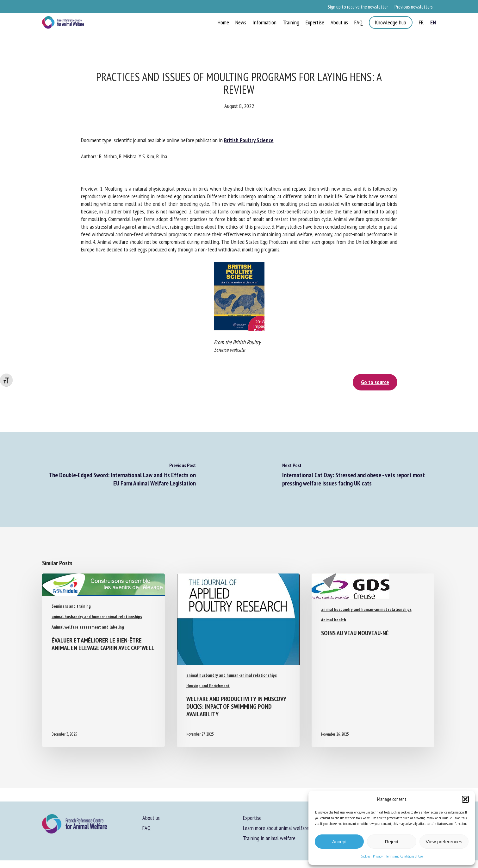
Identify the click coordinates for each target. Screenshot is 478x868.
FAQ (146, 828)
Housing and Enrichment (208, 686)
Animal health (334, 620)
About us (151, 818)
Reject (392, 842)
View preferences (444, 842)
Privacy (378, 856)
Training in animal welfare (269, 838)
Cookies (365, 856)
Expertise (252, 818)
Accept (339, 842)
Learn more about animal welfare (276, 828)
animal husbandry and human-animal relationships (97, 617)
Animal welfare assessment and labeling (88, 627)
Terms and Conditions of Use (404, 856)
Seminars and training (71, 606)
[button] (465, 799)
